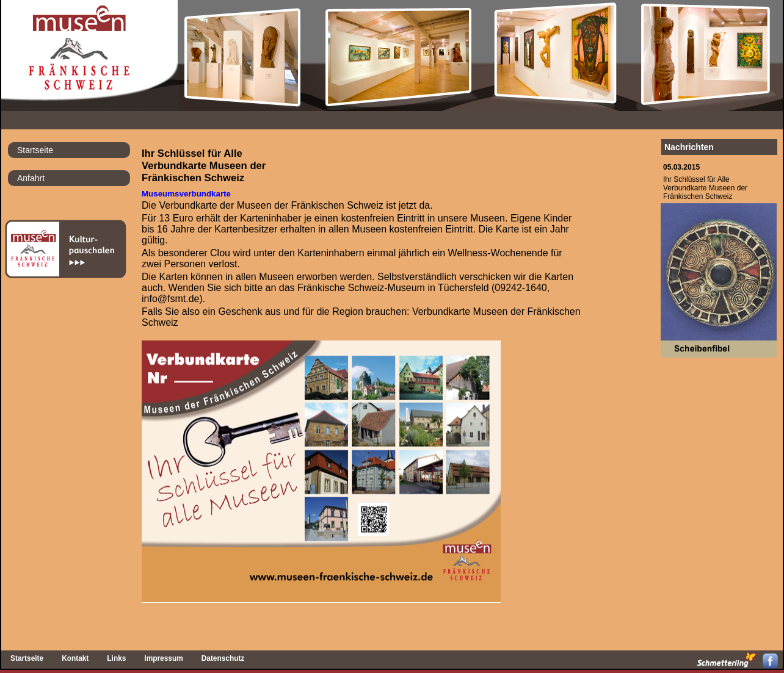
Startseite (35, 150)
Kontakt (75, 658)
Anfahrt (31, 178)
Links (116, 658)
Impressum (163, 658)
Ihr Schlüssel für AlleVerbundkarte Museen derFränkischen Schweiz (705, 188)
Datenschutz (223, 658)
